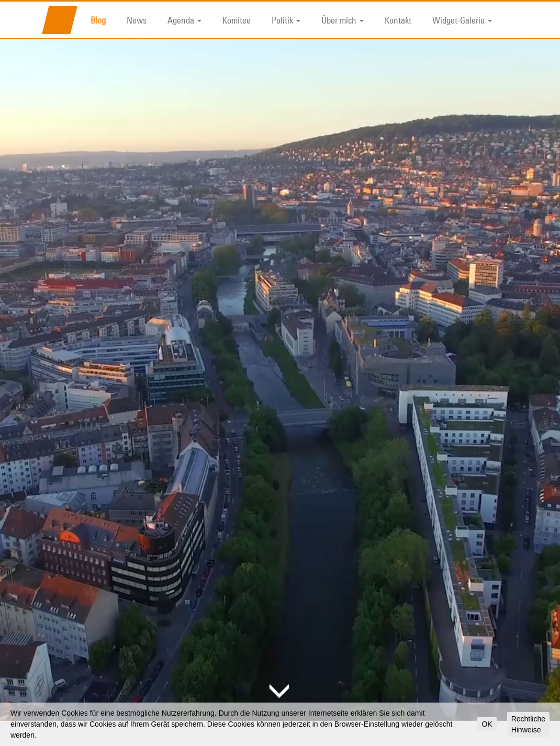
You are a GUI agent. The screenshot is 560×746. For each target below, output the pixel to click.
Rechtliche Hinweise (528, 724)
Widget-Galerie (462, 20)
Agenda (184, 20)
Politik (286, 20)
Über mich (343, 20)
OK (487, 724)
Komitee (237, 20)
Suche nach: (404, 719)
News (137, 20)
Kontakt (398, 20)
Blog (98, 20)
